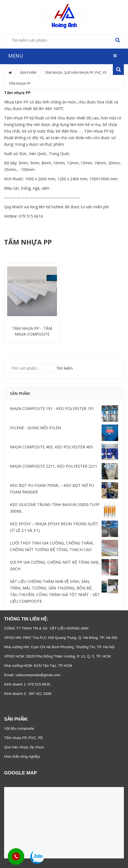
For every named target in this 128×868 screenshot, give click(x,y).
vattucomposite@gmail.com (38, 675)
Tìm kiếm (64, 368)
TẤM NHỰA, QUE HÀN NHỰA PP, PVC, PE (76, 73)
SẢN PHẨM (28, 73)
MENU (16, 56)
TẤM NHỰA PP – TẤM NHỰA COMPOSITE (32, 331)
